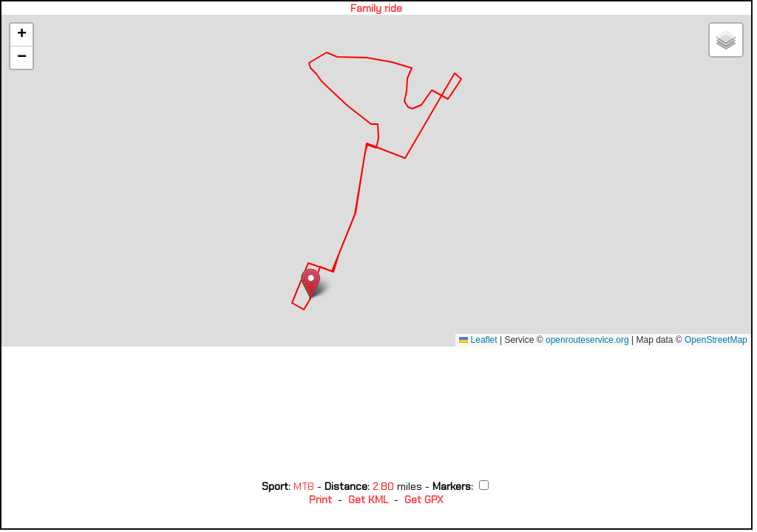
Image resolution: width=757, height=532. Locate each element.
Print (320, 499)
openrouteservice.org (587, 340)
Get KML (368, 499)
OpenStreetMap (716, 340)
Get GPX (424, 499)
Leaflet (478, 340)
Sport (275, 486)
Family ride (376, 8)
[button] (311, 283)
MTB (305, 486)
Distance (346, 486)
